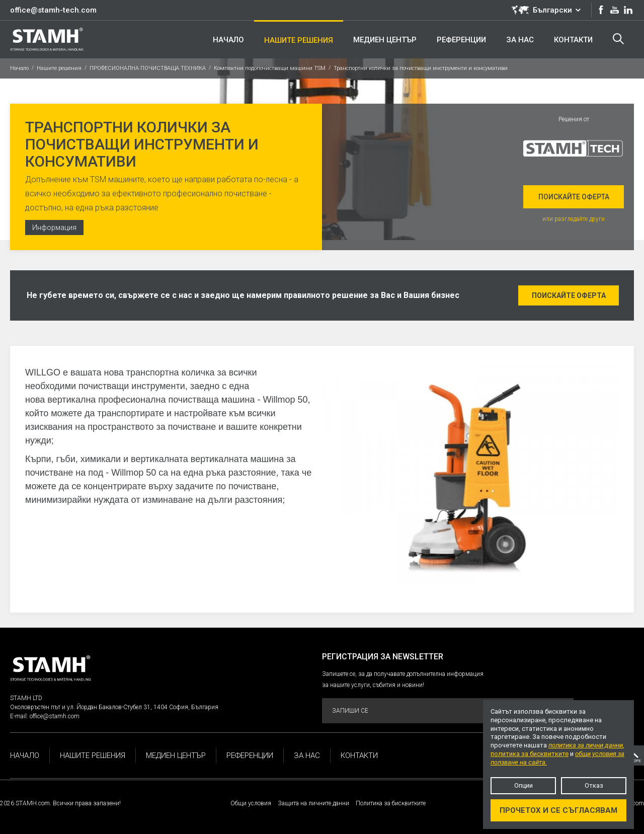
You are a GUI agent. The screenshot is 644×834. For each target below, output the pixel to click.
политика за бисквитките (530, 754)
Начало (19, 68)
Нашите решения (59, 68)
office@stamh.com (55, 716)
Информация (54, 228)
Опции (524, 785)
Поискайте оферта (574, 197)
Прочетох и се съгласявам (558, 810)
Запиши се (447, 711)
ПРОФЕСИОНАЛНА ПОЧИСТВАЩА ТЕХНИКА (148, 68)
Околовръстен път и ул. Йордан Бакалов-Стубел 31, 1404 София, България (114, 707)
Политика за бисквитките (391, 803)
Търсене (618, 39)
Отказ (594, 785)
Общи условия (251, 803)
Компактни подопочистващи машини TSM (270, 68)
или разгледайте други (574, 219)
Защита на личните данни (313, 803)
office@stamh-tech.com (53, 10)
